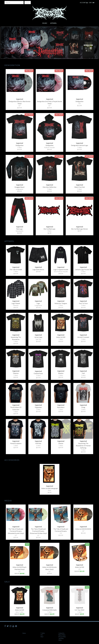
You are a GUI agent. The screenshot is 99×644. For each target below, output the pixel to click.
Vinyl (42, 637)
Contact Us (61, 633)
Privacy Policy (62, 637)
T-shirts (43, 633)
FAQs (60, 640)
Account (84, 3)
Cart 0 (92, 3)
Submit (28, 3)
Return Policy (62, 635)
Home (24, 633)
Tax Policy (61, 638)
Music (45, 23)
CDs (42, 635)
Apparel (53, 23)
